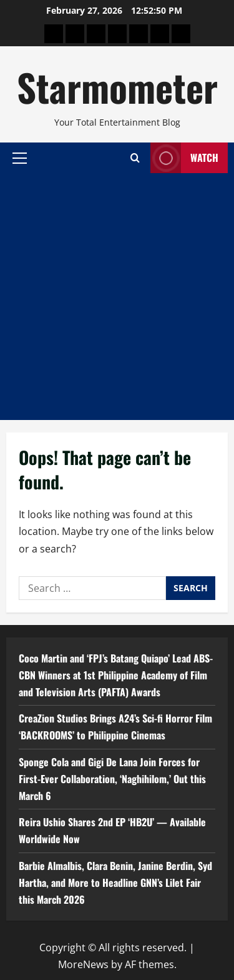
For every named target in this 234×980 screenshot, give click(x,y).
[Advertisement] (117, 297)
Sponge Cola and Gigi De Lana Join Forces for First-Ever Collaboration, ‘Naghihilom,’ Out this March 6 (112, 779)
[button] (20, 157)
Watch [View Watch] (184, 158)
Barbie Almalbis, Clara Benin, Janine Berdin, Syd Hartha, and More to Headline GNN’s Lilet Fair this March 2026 (115, 882)
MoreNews (83, 964)
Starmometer (117, 87)
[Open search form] (135, 158)
